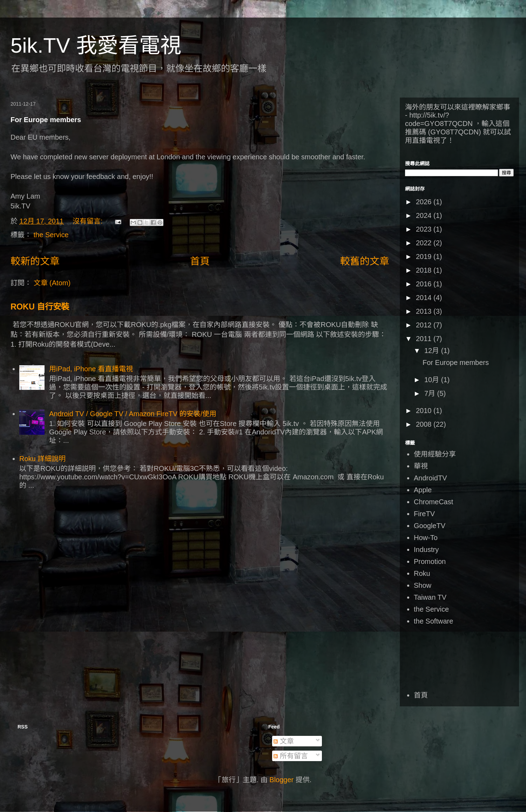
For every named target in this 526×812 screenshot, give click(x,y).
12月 (433, 351)
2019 (425, 257)
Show (423, 585)
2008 (425, 424)
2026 (425, 202)
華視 (421, 466)
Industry (426, 550)
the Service (51, 235)
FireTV (424, 514)
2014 (425, 298)
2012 (425, 325)
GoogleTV (430, 526)
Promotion (430, 561)
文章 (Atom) (52, 283)
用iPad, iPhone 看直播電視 (91, 369)
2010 (425, 411)
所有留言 (291, 756)
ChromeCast (433, 502)
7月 (431, 393)
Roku (422, 573)
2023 (425, 229)
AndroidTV (430, 478)
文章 (284, 741)
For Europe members (46, 120)
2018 (425, 270)
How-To (426, 538)
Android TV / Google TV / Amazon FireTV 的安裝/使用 (133, 414)
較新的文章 (35, 261)
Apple (423, 490)
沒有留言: (89, 221)
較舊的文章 (365, 261)
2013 (425, 311)
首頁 (200, 261)
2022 (425, 243)
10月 (433, 380)
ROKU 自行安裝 (40, 307)
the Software (433, 621)
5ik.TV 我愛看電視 (96, 45)
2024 (425, 215)
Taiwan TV (430, 597)
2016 (425, 284)
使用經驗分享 (435, 454)
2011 (425, 339)
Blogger (281, 780)
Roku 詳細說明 (42, 459)
